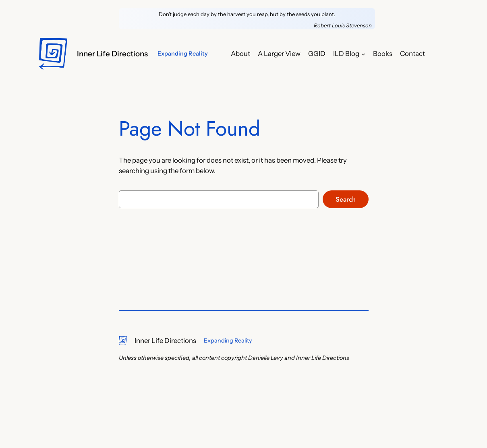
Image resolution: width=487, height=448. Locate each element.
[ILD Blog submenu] (363, 54)
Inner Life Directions (112, 54)
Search (346, 199)
